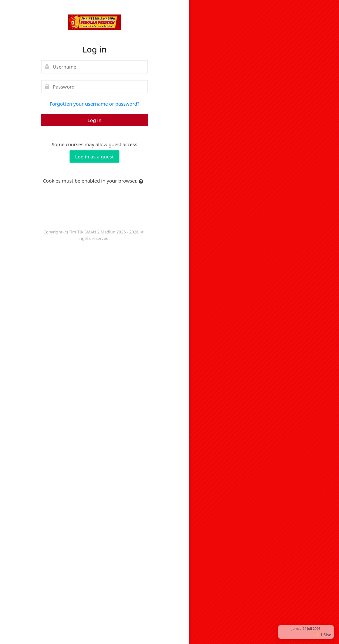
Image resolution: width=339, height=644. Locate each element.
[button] (142, 181)
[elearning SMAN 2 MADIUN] (94, 22)
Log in (95, 120)
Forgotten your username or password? (94, 104)
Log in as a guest (94, 156)
